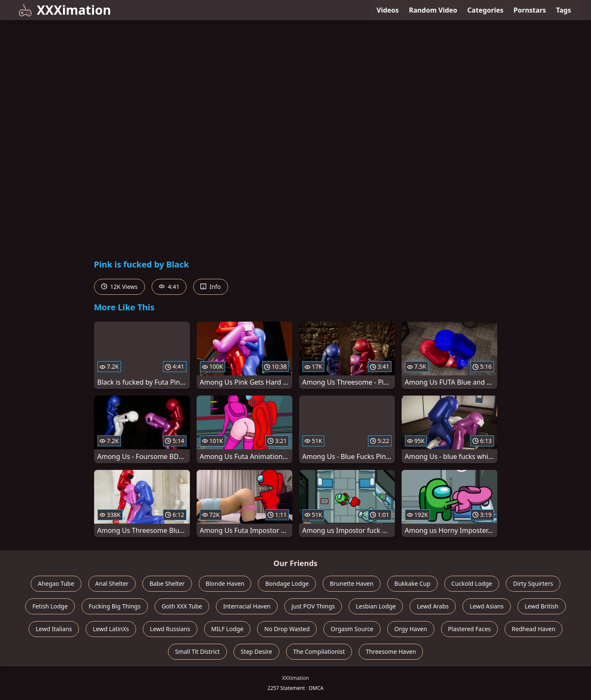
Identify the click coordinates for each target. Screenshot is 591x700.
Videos (388, 10)
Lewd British (542, 606)
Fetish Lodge (50, 606)
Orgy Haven (411, 629)
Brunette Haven (352, 583)
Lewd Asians (487, 606)
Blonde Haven (225, 583)
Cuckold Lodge (472, 583)
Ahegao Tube (56, 583)
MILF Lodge (227, 629)
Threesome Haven (391, 651)
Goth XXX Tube (182, 606)
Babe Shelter (167, 583)
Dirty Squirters (533, 583)
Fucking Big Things (115, 606)
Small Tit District (197, 651)
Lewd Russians (170, 629)
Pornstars (530, 10)
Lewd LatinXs (111, 629)
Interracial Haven (247, 606)
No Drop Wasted (287, 629)
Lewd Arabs (433, 606)
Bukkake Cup (412, 583)
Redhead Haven (533, 629)
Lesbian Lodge (376, 606)
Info (210, 287)
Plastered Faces (470, 629)
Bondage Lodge (287, 583)
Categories (486, 10)
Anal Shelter (112, 583)
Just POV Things (313, 606)
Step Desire (256, 651)
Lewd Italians (54, 629)
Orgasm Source (352, 629)
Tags (564, 10)
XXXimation (65, 10)
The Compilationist (319, 651)
